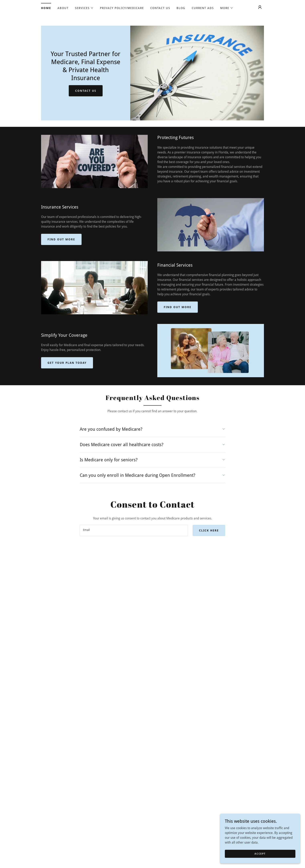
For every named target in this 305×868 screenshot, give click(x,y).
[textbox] (134, 530)
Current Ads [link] (203, 8)
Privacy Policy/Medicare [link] (122, 8)
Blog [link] (181, 8)
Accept (260, 859)
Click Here (209, 530)
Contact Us (86, 91)
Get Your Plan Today (67, 363)
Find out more (61, 239)
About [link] (63, 8)
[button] (84, 8)
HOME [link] (46, 8)
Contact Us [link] (160, 8)
